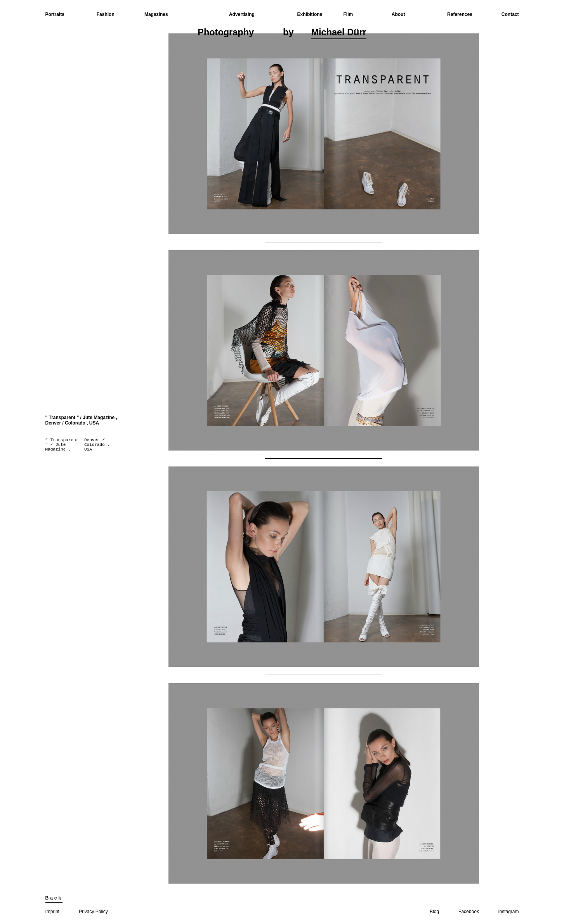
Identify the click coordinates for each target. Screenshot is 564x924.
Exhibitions (310, 14)
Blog (434, 912)
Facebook (469, 912)
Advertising (242, 14)
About (398, 14)
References (460, 14)
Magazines (156, 14)
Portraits (55, 14)
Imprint (53, 912)
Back (54, 898)
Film (348, 14)
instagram (509, 912)
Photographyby (282, 33)
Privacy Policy (93, 912)
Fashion (106, 14)
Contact (510, 14)
